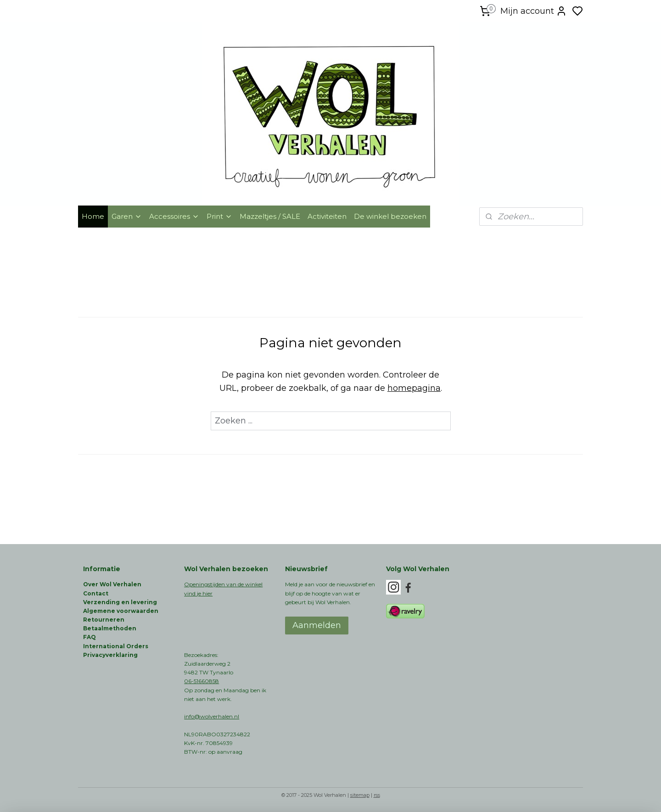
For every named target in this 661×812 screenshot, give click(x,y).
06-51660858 (202, 681)
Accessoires (174, 216)
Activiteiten (327, 216)
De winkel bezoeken (390, 216)
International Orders (116, 646)
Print (219, 216)
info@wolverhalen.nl (212, 716)
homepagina (414, 388)
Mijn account (534, 11)
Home (93, 216)
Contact (96, 593)
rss (377, 795)
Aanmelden (317, 625)
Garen (127, 216)
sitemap (360, 795)
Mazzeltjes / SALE (270, 216)
